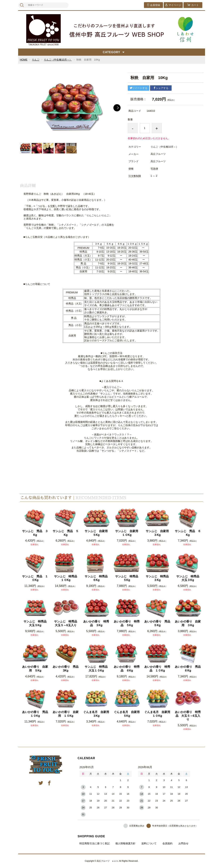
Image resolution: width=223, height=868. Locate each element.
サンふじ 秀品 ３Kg (35, 533)
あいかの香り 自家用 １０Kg (66, 714)
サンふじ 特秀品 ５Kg (128, 578)
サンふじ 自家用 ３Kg (158, 533)
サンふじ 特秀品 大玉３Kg (189, 578)
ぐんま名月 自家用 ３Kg (96, 714)
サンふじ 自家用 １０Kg (128, 533)
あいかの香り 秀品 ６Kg (188, 669)
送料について (149, 843)
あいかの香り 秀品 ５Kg (158, 623)
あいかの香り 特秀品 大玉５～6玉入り (188, 716)
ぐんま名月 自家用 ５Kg (127, 714)
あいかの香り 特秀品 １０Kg (157, 669)
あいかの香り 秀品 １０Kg (35, 714)
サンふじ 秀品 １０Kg (35, 578)
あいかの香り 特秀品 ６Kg (127, 669)
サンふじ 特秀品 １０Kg (67, 578)
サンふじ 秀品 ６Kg (188, 533)
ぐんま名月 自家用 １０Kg (158, 714)
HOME (24, 60)
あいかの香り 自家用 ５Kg (35, 669)
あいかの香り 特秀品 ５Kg (127, 623)
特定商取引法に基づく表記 (95, 843)
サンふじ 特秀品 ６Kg (97, 578)
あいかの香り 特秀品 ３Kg (96, 623)
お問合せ (183, 843)
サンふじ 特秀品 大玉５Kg (36, 623)
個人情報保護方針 (125, 843)
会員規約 (167, 843)
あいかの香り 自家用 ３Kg (188, 623)
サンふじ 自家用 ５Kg (97, 533)
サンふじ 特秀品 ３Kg (158, 578)
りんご (36, 60)
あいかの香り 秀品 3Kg (66, 669)
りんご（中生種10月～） (58, 60)
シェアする (161, 88)
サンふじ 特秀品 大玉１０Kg (97, 669)
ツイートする (139, 88)
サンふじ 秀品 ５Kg (66, 533)
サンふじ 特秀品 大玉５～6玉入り (67, 623)
